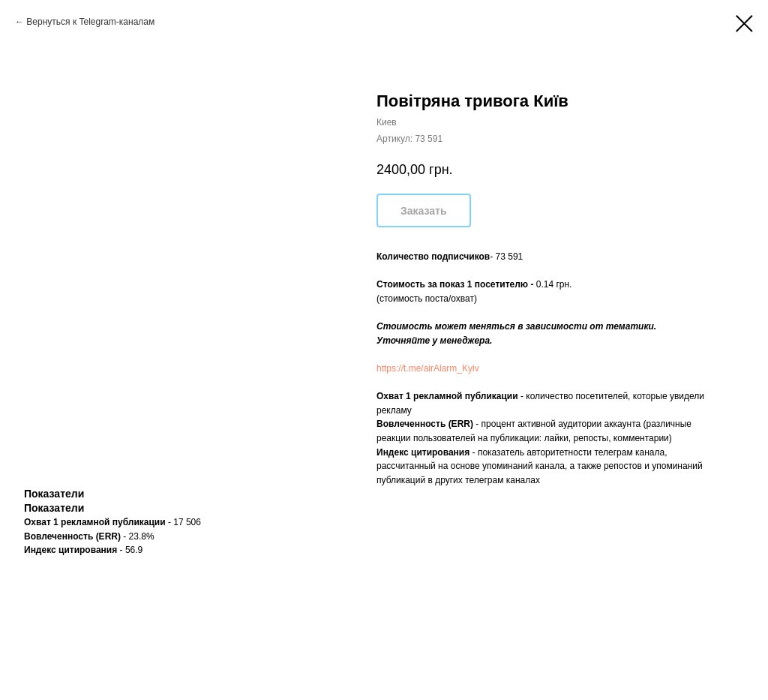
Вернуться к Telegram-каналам (90, 22)
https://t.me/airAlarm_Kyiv (428, 368)
